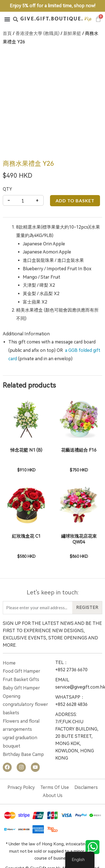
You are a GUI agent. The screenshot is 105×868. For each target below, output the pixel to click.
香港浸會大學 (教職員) (37, 33)
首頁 (7, 33)
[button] (7, 19)
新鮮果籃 (72, 33)
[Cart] (98, 19)
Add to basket (75, 177)
